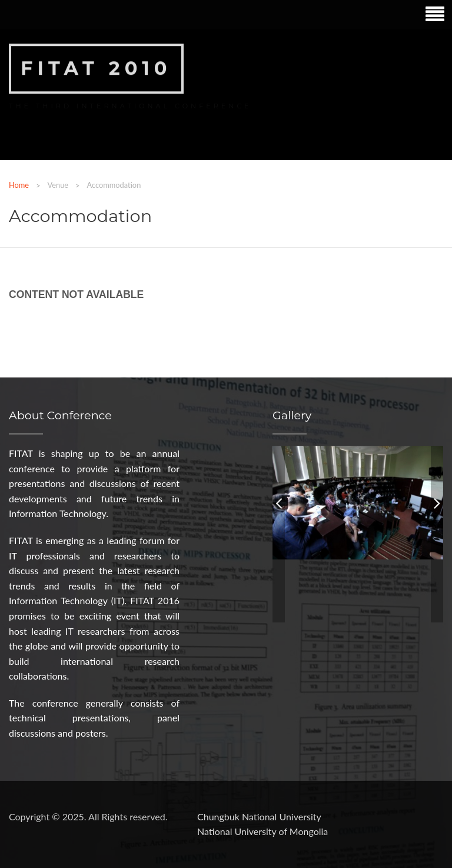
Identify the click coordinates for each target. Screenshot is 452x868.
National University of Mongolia (262, 831)
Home (19, 185)
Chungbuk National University (259, 816)
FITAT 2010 (96, 67)
